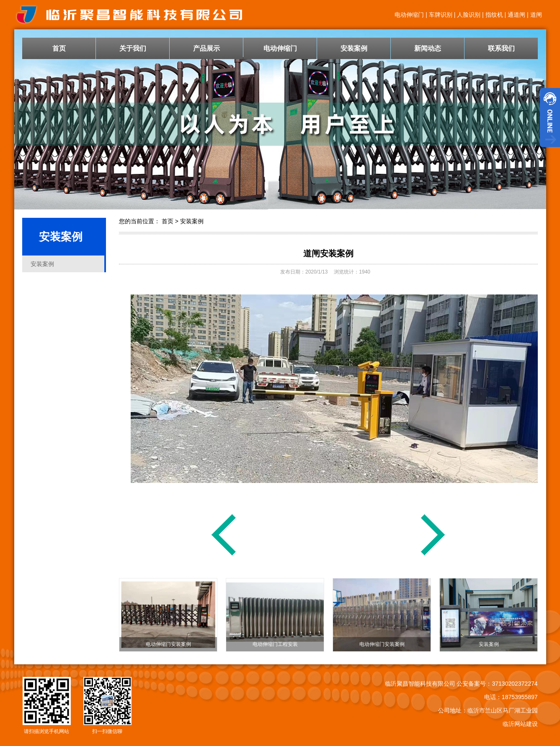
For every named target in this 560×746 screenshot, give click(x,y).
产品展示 (206, 48)
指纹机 (494, 15)
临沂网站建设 (520, 724)
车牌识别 (441, 15)
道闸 (536, 15)
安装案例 (354, 48)
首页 (59, 48)
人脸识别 (469, 15)
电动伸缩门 (409, 15)
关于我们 (133, 48)
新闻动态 (428, 48)
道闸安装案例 (328, 253)
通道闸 (516, 15)
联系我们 (501, 48)
